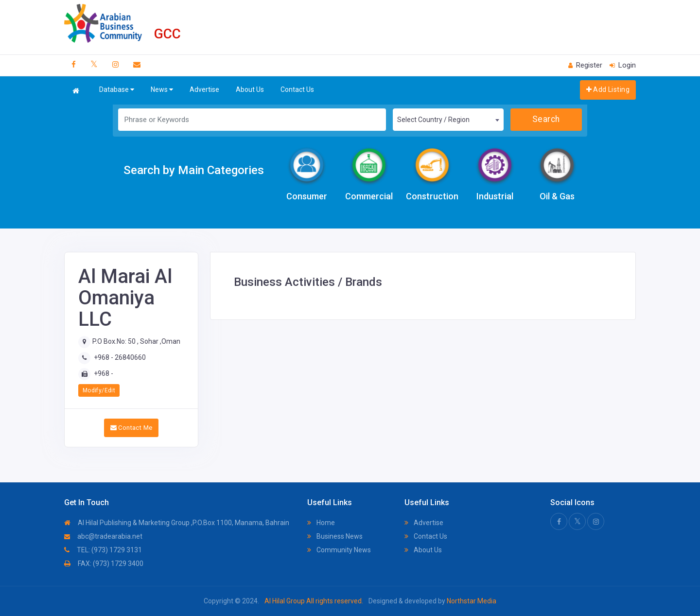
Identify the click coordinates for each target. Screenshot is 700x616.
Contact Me (131, 428)
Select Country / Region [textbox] (433, 120)
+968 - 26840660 (120, 357)
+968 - (104, 373)
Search (546, 119)
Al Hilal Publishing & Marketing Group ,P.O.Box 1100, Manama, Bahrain (177, 523)
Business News (335, 536)
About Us (250, 89)
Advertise (204, 89)
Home (321, 523)
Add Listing (608, 89)
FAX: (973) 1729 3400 (104, 563)
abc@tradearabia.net (103, 536)
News (162, 90)
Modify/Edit (99, 390)
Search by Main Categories (194, 170)
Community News (339, 550)
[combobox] (448, 120)
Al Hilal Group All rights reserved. (314, 601)
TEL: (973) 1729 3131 (103, 550)
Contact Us (297, 89)
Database (117, 90)
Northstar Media (471, 601)
